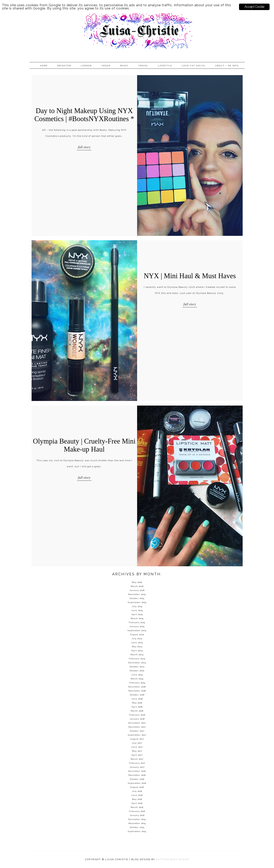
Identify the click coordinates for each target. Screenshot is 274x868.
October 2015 (137, 827)
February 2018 (137, 715)
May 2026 (137, 582)
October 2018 (137, 695)
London (86, 66)
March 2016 (137, 807)
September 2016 (137, 783)
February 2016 (137, 811)
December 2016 (137, 771)
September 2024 (137, 630)
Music (124, 66)
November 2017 (137, 727)
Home (44, 66)
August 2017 (137, 739)
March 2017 (137, 759)
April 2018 (137, 707)
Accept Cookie (254, 7)
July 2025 (137, 606)
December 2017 (137, 723)
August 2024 (137, 634)
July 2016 (137, 791)
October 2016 (137, 779)
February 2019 (137, 683)
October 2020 (137, 671)
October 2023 (137, 667)
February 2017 (137, 763)
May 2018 (137, 703)
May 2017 (137, 751)
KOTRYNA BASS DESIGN (173, 859)
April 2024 (137, 651)
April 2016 (137, 803)
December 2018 (137, 687)
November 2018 (137, 691)
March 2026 (137, 586)
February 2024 (137, 659)
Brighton (64, 66)
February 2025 (137, 622)
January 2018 (137, 719)
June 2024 (137, 643)
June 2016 (137, 795)
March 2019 (137, 679)
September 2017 (137, 735)
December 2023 (137, 663)
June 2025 (137, 610)
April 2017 (137, 755)
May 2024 (137, 647)
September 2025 (137, 602)
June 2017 (137, 747)
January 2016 (137, 815)
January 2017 (137, 767)
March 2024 (137, 655)
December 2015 (137, 819)
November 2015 (137, 823)
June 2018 (137, 699)
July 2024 (137, 638)
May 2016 (137, 799)
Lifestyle (165, 66)
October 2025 (137, 598)
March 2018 (137, 711)
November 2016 (137, 775)
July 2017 (137, 743)
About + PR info (227, 66)
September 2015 (137, 831)
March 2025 (137, 618)
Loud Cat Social (194, 66)
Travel (143, 66)
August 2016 (137, 787)
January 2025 (137, 626)
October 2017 (137, 731)
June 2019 (137, 675)
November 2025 (137, 594)
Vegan (106, 66)
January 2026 (137, 590)
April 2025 (137, 614)
